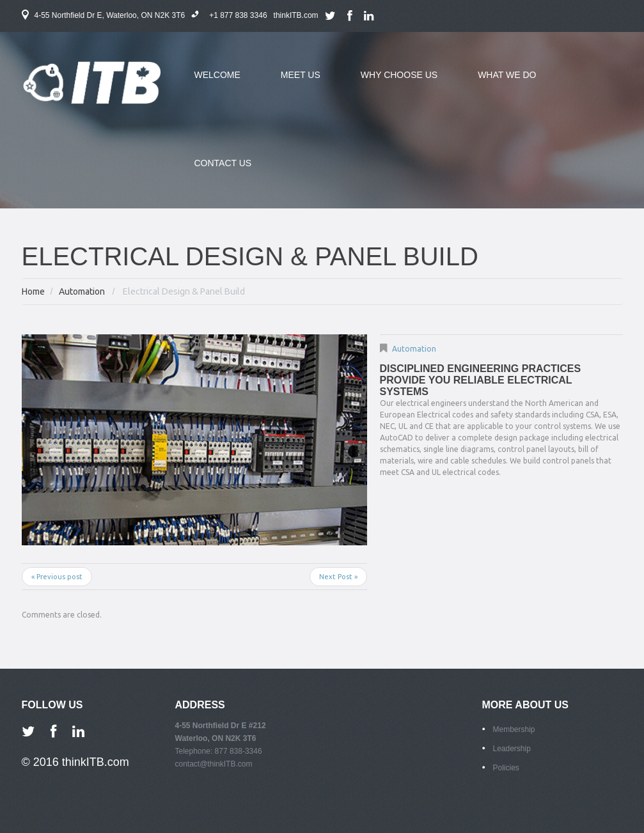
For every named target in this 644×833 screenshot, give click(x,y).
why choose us (389, 82)
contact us (223, 163)
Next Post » (338, 577)
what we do (497, 82)
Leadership (512, 749)
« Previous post (57, 577)
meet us (291, 82)
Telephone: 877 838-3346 (219, 751)
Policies (506, 768)
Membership (514, 729)
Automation (82, 292)
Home (33, 292)
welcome (217, 75)
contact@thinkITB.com (214, 764)
